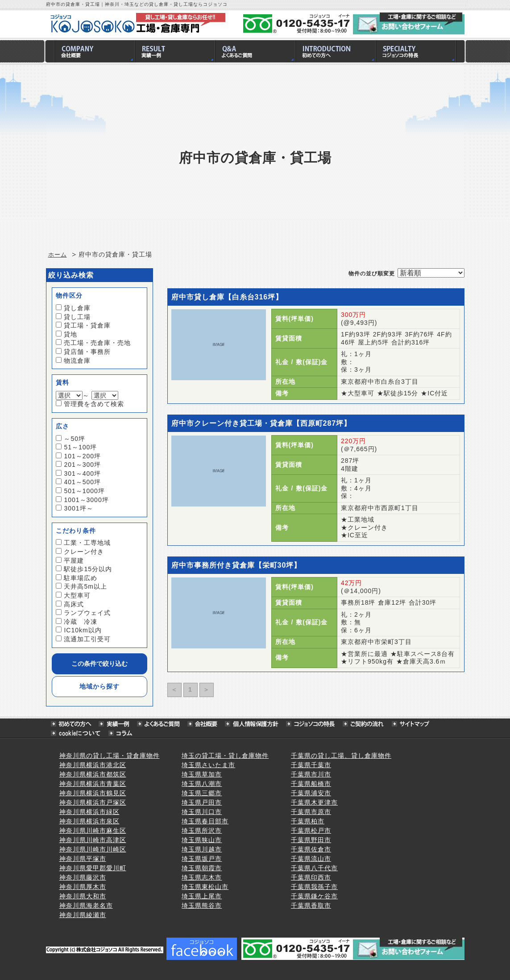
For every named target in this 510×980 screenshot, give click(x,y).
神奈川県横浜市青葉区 (93, 784)
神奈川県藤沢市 (83, 877)
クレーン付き (84, 552)
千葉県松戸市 (311, 831)
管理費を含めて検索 (94, 404)
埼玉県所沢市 (202, 831)
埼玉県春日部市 (205, 821)
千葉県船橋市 (311, 784)
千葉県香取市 (311, 905)
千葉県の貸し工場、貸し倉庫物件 (341, 756)
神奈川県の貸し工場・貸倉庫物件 (110, 756)
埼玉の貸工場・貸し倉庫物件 (225, 756)
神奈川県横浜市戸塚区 (93, 802)
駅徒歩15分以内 (88, 569)
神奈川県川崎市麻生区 (93, 831)
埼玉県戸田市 (202, 802)
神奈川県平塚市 (83, 859)
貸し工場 (77, 317)
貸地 (70, 334)
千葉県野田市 (311, 840)
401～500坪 (82, 482)
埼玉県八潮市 (202, 784)
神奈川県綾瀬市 (83, 915)
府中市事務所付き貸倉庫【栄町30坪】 (236, 565)
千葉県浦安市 (311, 793)
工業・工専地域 (87, 543)
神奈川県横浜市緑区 (89, 812)
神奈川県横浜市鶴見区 (93, 793)
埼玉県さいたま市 (208, 765)
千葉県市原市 (311, 812)
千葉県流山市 (311, 859)
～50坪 (75, 439)
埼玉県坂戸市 (202, 859)
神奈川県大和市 (83, 896)
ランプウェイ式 (87, 613)
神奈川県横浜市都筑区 (93, 774)
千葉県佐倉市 (311, 849)
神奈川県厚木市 (83, 887)
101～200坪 (82, 456)
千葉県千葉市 (311, 765)
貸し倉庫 (77, 308)
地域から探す (100, 686)
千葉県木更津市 (314, 802)
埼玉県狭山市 (202, 840)
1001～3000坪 (86, 500)
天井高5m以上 (85, 586)
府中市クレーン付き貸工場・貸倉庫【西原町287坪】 (261, 423)
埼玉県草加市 (202, 774)
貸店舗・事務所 (87, 352)
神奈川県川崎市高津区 (93, 840)
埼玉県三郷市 (202, 793)
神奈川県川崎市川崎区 (93, 849)
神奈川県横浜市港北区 (93, 765)
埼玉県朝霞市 (202, 868)
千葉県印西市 (311, 877)
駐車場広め (81, 578)
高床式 (74, 604)
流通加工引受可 (87, 639)
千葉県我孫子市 (314, 887)
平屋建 (74, 561)
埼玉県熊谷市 (202, 905)
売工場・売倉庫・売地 (97, 343)
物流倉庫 (77, 361)
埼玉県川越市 (202, 849)
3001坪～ (78, 508)
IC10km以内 (83, 630)
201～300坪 (82, 465)
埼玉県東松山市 (205, 887)
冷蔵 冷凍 (81, 622)
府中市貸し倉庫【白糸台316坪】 (227, 297)
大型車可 (77, 595)
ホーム (58, 255)
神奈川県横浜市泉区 (89, 821)
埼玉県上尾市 (202, 896)
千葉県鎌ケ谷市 (314, 896)
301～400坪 (82, 473)
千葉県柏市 (308, 821)
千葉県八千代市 (314, 868)
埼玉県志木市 (202, 877)
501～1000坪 (84, 491)
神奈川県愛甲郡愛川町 (93, 868)
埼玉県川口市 (202, 812)
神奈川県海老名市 (86, 905)
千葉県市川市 (311, 774)
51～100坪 (80, 447)
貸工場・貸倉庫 (87, 325)
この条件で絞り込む (100, 664)
